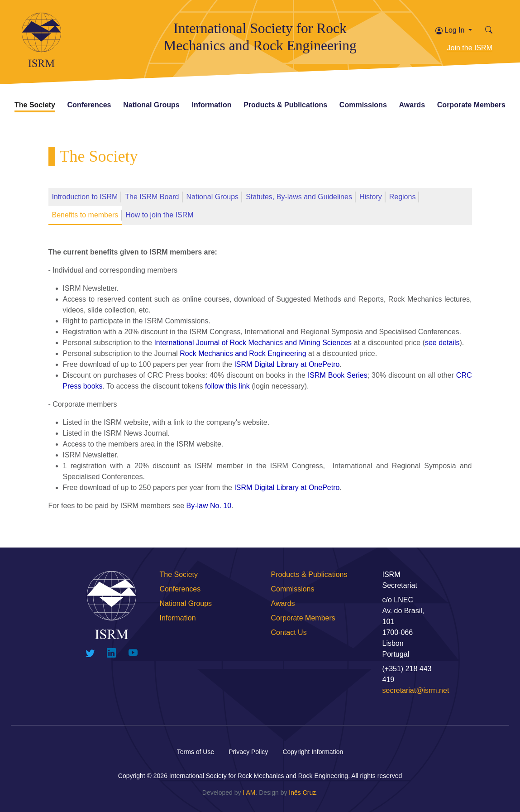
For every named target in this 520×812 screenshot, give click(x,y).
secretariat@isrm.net (416, 690)
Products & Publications (285, 105)
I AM (249, 793)
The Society (35, 105)
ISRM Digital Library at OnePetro (287, 364)
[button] (489, 30)
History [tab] (371, 197)
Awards (412, 105)
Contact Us (289, 632)
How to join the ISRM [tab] (159, 215)
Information (211, 105)
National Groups (151, 105)
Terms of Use (196, 752)
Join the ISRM (470, 48)
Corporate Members (471, 105)
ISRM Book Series (338, 375)
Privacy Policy (248, 752)
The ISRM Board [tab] (152, 197)
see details (442, 343)
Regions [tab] (403, 197)
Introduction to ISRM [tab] (85, 197)
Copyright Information (313, 752)
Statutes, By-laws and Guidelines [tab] (299, 197)
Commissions (363, 105)
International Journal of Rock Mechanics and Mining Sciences (253, 343)
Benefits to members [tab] (85, 215)
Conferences (89, 105)
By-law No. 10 (209, 506)
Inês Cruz (302, 793)
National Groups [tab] (213, 197)
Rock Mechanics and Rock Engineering (243, 353)
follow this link (227, 386)
